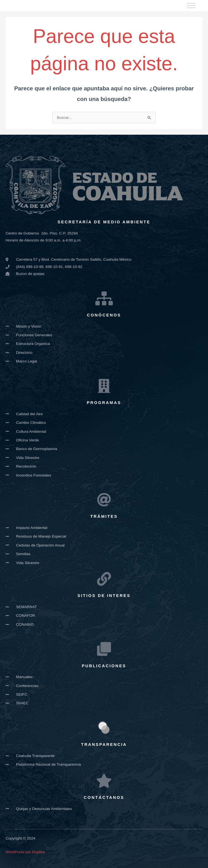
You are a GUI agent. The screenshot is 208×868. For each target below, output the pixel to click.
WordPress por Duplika (25, 852)
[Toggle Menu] (191, 5)
